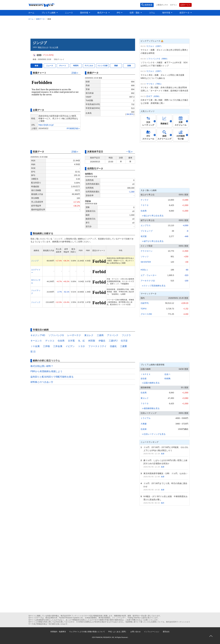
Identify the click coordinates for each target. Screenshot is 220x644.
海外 (163, 503)
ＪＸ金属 (35, 346)
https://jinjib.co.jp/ (46, 125)
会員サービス (185, 5)
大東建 (144, 424)
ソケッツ (145, 257)
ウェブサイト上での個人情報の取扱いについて (87, 632)
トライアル (146, 418)
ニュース (69, 13)
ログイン (174, 5)
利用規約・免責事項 (58, 632)
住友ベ (167, 374)
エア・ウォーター (149, 275)
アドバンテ (113, 335)
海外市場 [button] (166, 13)
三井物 (46, 346)
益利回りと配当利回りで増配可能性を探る (52, 377)
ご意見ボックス (162, 5)
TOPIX (144, 309)
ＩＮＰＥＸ (146, 374)
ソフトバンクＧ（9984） (157, 59)
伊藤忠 (102, 341)
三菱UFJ (113, 341)
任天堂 (124, 341)
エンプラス (146, 225)
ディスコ (50, 341)
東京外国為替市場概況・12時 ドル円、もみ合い (165, 473)
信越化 (113, 346)
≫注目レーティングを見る (154, 434)
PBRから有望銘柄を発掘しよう (46, 371)
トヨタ (82, 346)
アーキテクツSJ (148, 281)
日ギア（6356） (153, 96)
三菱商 (100, 335)
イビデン (70, 346)
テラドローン (147, 251)
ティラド (145, 200)
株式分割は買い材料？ (42, 366)
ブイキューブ (147, 231)
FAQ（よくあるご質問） (118, 632)
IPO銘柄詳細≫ (73, 128)
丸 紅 (82, 341)
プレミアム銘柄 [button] (49, 13)
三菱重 (123, 346)
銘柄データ (40, 19)
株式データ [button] (103, 13)
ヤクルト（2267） (154, 46)
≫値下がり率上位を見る (153, 241)
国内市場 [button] (84, 13)
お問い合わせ (136, 632)
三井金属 (58, 346)
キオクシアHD (38, 335)
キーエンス (36, 341)
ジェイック (36, 302)
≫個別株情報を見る (151, 408)
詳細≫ (75, 73)
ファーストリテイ (97, 346)
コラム (152, 13)
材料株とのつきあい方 (42, 382)
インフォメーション (152, 632)
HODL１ (144, 270)
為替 (163, 454)
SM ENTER (146, 262)
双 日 (33, 352)
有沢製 (144, 236)
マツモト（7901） (154, 84)
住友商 (61, 341)
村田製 (92, 341)
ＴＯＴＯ (145, 205)
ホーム (31, 13)
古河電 (71, 341)
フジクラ (126, 335)
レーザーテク (74, 335)
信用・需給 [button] (135, 13)
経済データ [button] (185, 13)
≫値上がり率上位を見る (153, 216)
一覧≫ (129, 152)
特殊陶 (167, 379)
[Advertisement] (110, 29)
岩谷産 (144, 379)
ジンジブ (35, 261)
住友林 (144, 429)
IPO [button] (119, 13)
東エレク (89, 335)
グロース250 (146, 314)
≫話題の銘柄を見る (151, 383)
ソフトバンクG (56, 335)
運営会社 (166, 632)
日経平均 (145, 303)
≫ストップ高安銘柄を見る (154, 286)
